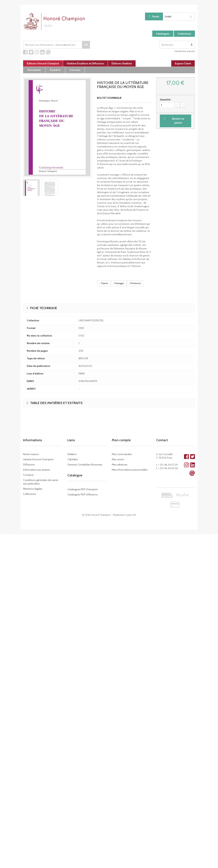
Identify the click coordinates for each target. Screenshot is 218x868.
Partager (119, 283)
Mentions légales (33, 489)
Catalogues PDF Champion (83, 489)
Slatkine (72, 454)
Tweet (104, 283)
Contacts (28, 475)
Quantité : (166, 100)
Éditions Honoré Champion (43, 63)
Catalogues (163, 34)
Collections (184, 34)
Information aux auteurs (37, 470)
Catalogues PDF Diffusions (83, 494)
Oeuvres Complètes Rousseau (85, 465)
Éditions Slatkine (122, 63)
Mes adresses (120, 465)
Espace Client (183, 63)
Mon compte (121, 440)
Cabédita (73, 459)
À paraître (55, 70)
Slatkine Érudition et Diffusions (85, 63)
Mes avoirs (118, 459)
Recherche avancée (184, 51)
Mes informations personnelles (130, 470)
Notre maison (31, 454)
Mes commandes (122, 454)
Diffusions (29, 465)
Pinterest (135, 283)
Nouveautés (34, 70)
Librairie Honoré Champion (38, 459)
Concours (75, 70)
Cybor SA (131, 515)
